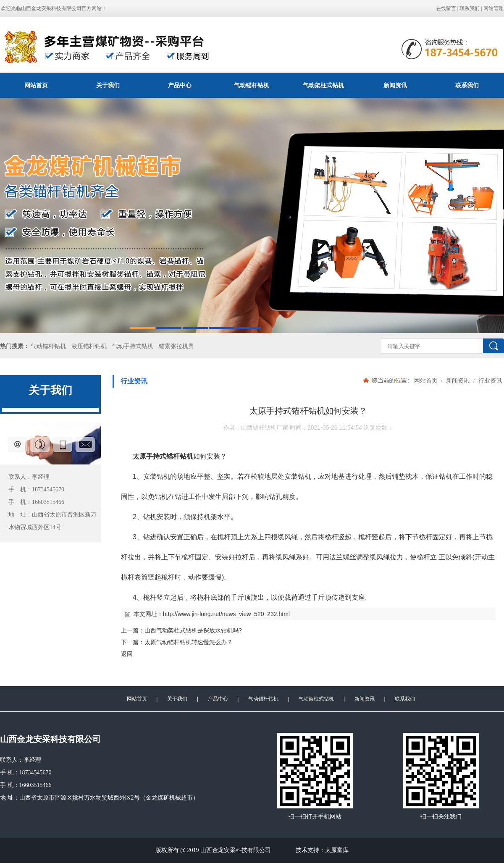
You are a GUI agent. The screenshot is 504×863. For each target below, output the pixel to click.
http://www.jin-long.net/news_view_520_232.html (226, 614)
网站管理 (493, 8)
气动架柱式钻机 (323, 85)
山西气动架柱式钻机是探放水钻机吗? (193, 630)
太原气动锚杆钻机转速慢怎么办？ (189, 642)
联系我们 (470, 8)
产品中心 (180, 85)
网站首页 (36, 85)
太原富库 (337, 850)
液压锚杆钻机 (89, 346)
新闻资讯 (395, 85)
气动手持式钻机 (133, 346)
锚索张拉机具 (176, 346)
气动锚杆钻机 (252, 85)
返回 (127, 654)
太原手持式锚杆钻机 (163, 456)
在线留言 (446, 8)
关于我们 (108, 85)
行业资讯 (489, 380)
